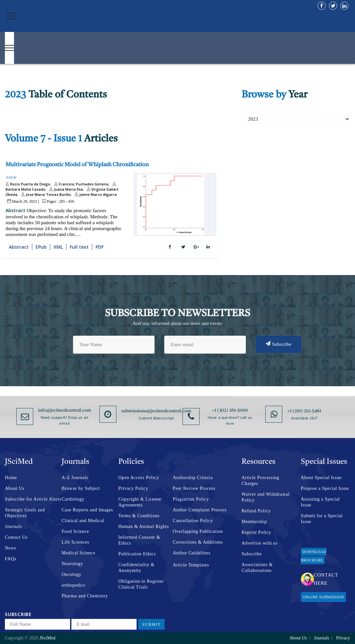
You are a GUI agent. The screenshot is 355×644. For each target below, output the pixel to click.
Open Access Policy (139, 478)
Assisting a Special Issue (320, 502)
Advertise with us (260, 543)
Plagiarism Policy (191, 499)
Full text (79, 247)
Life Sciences (75, 542)
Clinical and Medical (83, 521)
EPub (41, 247)
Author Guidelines (192, 553)
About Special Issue (321, 478)
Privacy (343, 638)
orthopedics (74, 585)
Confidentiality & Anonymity (136, 568)
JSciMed (47, 638)
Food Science (75, 531)
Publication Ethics (137, 554)
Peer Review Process (194, 488)
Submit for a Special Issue (322, 519)
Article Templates (191, 565)
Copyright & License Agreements (140, 502)
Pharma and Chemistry (85, 596)
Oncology (72, 574)
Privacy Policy (133, 488)
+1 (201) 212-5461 (304, 411)
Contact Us (16, 537)
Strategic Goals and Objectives (25, 513)
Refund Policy (256, 511)
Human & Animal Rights (144, 527)
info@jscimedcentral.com (65, 410)
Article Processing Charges (260, 481)
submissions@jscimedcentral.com (156, 411)
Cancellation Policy (193, 521)
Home (11, 478)
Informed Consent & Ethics (139, 540)
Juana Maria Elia (65, 189)
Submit (151, 624)
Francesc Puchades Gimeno (81, 184)
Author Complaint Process (200, 510)
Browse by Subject (81, 488)
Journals (13, 527)
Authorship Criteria (193, 478)
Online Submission (323, 597)
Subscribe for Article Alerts (33, 499)
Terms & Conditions (139, 516)
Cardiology (73, 499)
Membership (254, 522)
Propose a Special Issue (325, 488)
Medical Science (78, 553)
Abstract (15, 210)
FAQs (11, 559)
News (11, 548)
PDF (100, 247)
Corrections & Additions (198, 542)
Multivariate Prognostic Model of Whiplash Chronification (77, 165)
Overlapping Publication (198, 531)
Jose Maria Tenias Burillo (45, 194)
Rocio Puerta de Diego (28, 184)
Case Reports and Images (87, 510)
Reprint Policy (256, 532)
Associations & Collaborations (257, 568)
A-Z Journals (75, 478)
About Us (15, 488)
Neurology (72, 564)
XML (58, 247)
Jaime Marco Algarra (95, 194)
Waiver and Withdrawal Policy (266, 497)
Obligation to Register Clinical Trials (141, 584)
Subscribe (279, 344)
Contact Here (320, 579)
